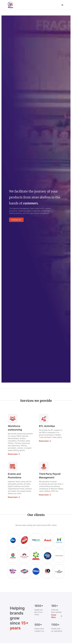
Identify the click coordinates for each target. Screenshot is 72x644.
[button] (62, 5)
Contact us (16, 220)
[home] (12, 5)
